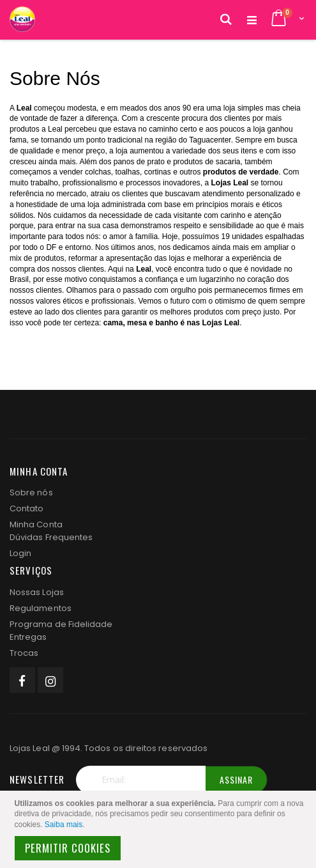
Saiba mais (64, 825)
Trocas (24, 653)
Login (20, 553)
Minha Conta (36, 524)
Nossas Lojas (37, 592)
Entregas (28, 637)
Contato (26, 508)
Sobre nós (31, 492)
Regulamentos (41, 608)
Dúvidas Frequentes (51, 537)
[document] (160, 829)
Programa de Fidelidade (61, 624)
